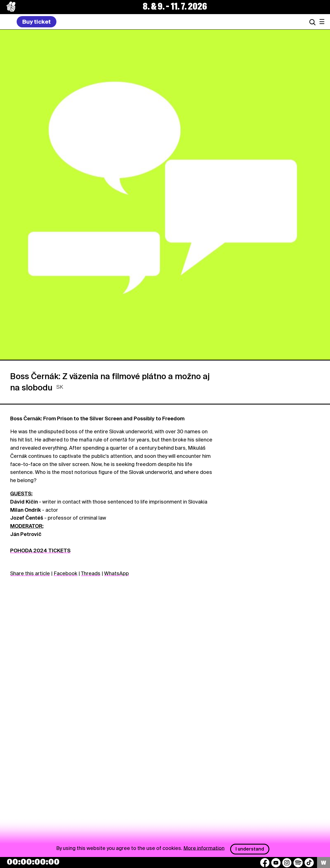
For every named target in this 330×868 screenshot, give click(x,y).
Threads (91, 573)
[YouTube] (276, 863)
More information (204, 848)
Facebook (65, 573)
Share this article (30, 573)
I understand (250, 849)
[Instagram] (287, 863)
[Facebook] (265, 863)
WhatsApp (116, 573)
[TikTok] (309, 863)
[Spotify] (298, 863)
